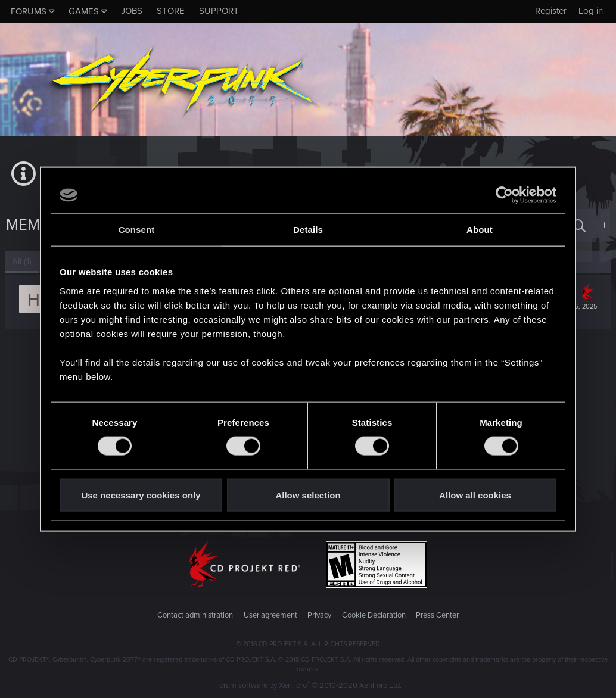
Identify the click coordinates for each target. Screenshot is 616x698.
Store (171, 11)
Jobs (132, 11)
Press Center (437, 615)
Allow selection (308, 495)
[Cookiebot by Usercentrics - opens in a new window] (504, 195)
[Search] (579, 225)
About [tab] (480, 230)
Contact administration (195, 615)
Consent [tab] (137, 230)
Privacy (319, 615)
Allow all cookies (475, 495)
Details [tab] (308, 230)
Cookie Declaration (374, 615)
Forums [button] (29, 11)
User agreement (270, 615)
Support (219, 11)
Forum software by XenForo (308, 685)
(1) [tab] (23, 261)
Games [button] (84, 11)
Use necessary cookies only (141, 495)
